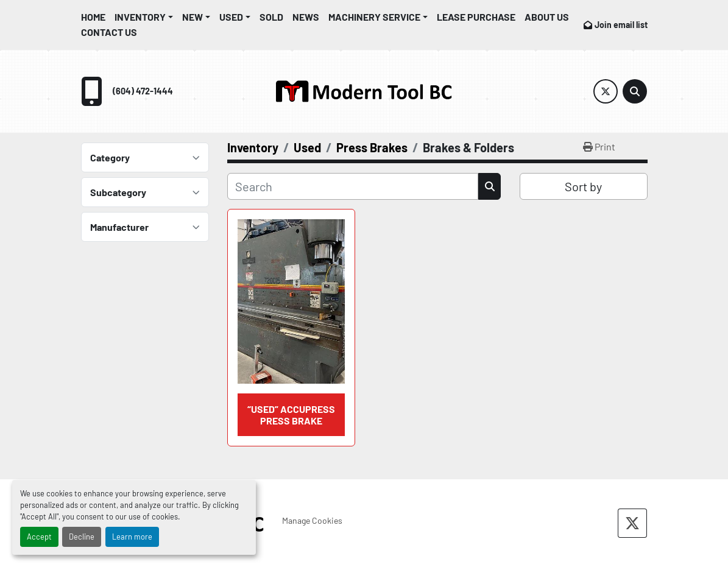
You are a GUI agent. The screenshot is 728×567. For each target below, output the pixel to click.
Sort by (583, 186)
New (193, 17)
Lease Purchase (476, 17)
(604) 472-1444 (143, 91)
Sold (271, 17)
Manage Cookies (312, 520)
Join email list (621, 25)
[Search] (635, 91)
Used (231, 17)
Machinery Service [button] (374, 17)
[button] (144, 17)
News (306, 17)
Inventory (140, 17)
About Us (547, 17)
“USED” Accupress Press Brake (291, 415)
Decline (82, 537)
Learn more (132, 537)
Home (93, 17)
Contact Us (109, 32)
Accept (39, 537)
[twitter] (606, 91)
